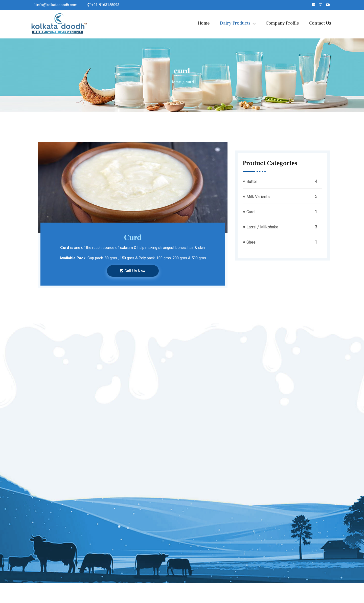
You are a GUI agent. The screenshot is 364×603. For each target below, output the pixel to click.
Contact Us (320, 23)
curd (190, 82)
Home (204, 23)
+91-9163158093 (105, 5)
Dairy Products (235, 23)
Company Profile (282, 23)
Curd (251, 212)
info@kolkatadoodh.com (57, 5)
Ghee (251, 242)
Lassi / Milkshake (262, 227)
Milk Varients (258, 197)
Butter (252, 181)
